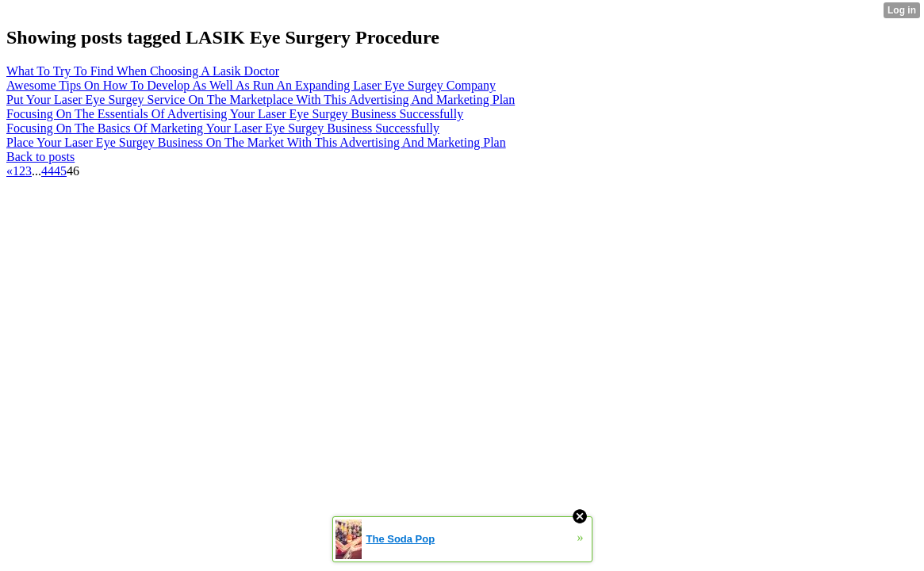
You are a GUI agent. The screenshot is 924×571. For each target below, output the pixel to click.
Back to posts (40, 157)
